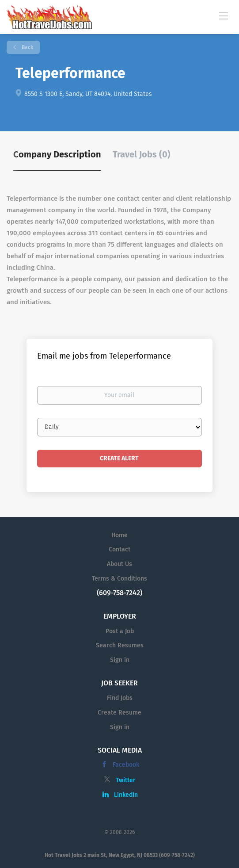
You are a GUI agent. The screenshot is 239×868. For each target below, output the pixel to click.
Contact (119, 549)
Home (119, 535)
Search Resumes (120, 645)
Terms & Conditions (119, 579)
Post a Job (120, 631)
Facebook (126, 765)
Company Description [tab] (57, 154)
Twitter (126, 780)
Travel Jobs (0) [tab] (142, 154)
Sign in (120, 660)
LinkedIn (126, 795)
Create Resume (119, 713)
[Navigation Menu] (224, 15)
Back (27, 47)
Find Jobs (120, 698)
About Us (119, 564)
